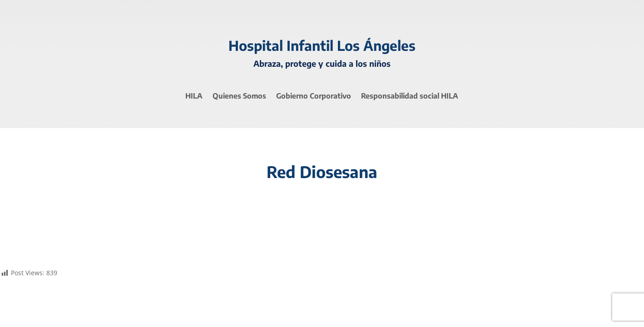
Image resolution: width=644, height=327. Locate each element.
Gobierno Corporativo (314, 97)
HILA (194, 97)
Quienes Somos (239, 97)
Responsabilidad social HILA (410, 97)
